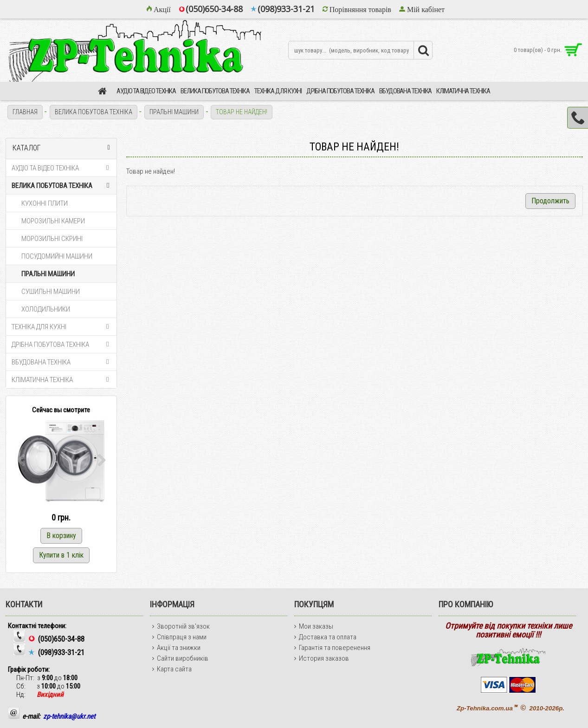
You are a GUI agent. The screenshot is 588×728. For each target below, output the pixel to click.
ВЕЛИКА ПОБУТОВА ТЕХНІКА (94, 112)
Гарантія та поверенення (332, 648)
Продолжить (550, 201)
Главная (25, 112)
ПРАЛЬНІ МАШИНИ (174, 112)
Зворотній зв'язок (181, 626)
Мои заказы (314, 626)
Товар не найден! (242, 112)
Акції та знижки (176, 648)
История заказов (322, 658)
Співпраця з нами (179, 637)
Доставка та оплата (325, 637)
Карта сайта (172, 669)
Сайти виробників (180, 658)
